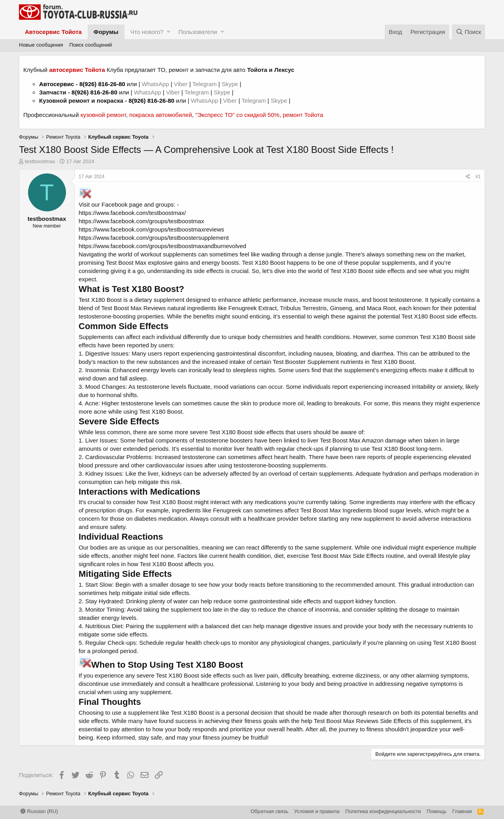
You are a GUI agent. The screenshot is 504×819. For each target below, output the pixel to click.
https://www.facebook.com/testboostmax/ (132, 213)
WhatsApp (156, 84)
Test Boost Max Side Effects (347, 556)
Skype (231, 84)
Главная (462, 811)
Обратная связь (269, 811)
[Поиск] (468, 32)
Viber (181, 84)
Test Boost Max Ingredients (336, 510)
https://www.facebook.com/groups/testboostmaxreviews (151, 229)
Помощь (436, 811)
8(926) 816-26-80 (102, 84)
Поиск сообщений (91, 45)
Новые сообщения (41, 45)
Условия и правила (317, 811)
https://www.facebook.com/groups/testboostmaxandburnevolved (162, 246)
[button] (168, 32)
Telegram (205, 84)
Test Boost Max (126, 263)
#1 (478, 177)
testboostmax (40, 161)
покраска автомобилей (161, 115)
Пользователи (197, 32)
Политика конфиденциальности (383, 811)
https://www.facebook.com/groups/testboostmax (141, 221)
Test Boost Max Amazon (352, 440)
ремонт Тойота (303, 115)
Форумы (106, 32)
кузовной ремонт (103, 115)
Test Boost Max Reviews (133, 308)
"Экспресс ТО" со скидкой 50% (237, 115)
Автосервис (57, 84)
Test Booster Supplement (306, 362)
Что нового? (147, 32)
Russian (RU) (39, 811)
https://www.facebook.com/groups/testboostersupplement (154, 238)
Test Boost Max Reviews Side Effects (363, 721)
